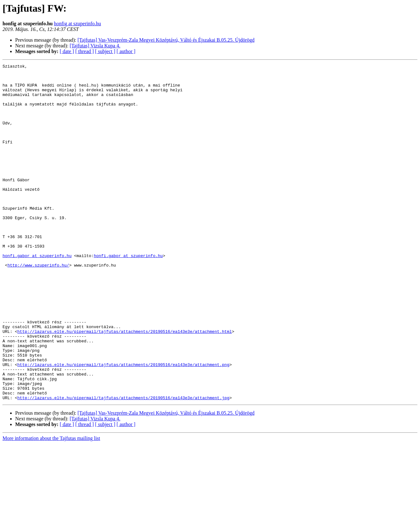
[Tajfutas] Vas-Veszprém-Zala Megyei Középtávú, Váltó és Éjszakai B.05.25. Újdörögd (166, 40)
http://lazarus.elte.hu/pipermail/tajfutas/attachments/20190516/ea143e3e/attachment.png (123, 425)
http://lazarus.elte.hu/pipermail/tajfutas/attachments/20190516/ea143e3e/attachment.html (125, 385)
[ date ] (67, 51)
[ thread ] (85, 51)
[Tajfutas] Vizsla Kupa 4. (95, 46)
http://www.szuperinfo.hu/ (38, 306)
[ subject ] (105, 51)
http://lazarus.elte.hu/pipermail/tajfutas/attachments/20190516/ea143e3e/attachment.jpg (123, 465)
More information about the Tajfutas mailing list (51, 505)
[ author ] (126, 51)
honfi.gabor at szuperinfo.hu (37, 294)
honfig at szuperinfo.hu (78, 24)
